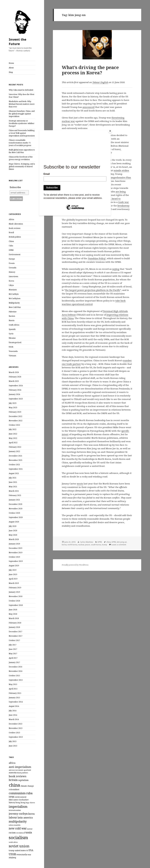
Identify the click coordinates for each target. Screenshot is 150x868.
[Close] (110, 131)
